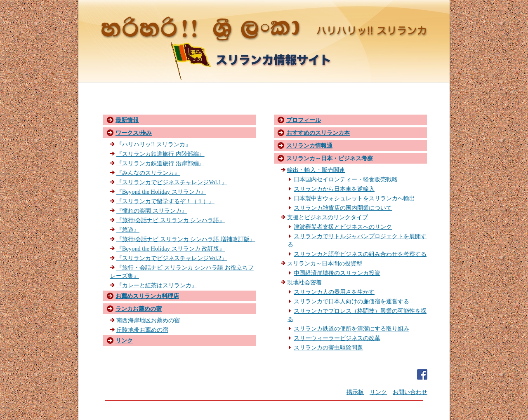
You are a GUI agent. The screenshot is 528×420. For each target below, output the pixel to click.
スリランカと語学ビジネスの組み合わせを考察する (360, 254)
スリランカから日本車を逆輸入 (334, 189)
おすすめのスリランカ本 (318, 133)
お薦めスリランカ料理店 (147, 296)
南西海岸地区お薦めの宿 (148, 320)
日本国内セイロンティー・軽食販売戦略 (346, 179)
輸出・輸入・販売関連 (316, 170)
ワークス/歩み (134, 133)
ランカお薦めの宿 (139, 309)
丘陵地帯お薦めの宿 (142, 330)
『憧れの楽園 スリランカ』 (152, 211)
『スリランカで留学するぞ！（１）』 (165, 201)
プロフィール (304, 120)
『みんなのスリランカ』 (148, 173)
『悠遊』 (128, 230)
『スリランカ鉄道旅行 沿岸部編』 (160, 163)
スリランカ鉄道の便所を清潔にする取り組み (351, 328)
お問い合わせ (410, 392)
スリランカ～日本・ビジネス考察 (330, 158)
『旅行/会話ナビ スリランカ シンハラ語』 (171, 220)
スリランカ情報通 (309, 145)
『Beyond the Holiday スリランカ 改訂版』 (171, 249)
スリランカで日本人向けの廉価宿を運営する (351, 301)
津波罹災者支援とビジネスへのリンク (343, 227)
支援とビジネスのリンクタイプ (328, 217)
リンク (124, 340)
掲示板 (355, 392)
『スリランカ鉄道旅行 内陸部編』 (160, 154)
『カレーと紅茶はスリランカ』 (157, 285)
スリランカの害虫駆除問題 (328, 347)
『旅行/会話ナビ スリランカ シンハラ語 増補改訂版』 (186, 239)
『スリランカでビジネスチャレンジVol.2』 (172, 258)
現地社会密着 (304, 282)
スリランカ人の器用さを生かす (334, 292)
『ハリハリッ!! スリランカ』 (154, 144)
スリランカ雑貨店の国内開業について (343, 208)
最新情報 (127, 120)
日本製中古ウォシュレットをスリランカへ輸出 (354, 198)
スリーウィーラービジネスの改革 (337, 338)
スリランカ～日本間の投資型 (325, 263)
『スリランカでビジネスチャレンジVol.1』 (172, 182)
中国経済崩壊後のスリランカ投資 (337, 273)
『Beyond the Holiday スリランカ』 (161, 192)
